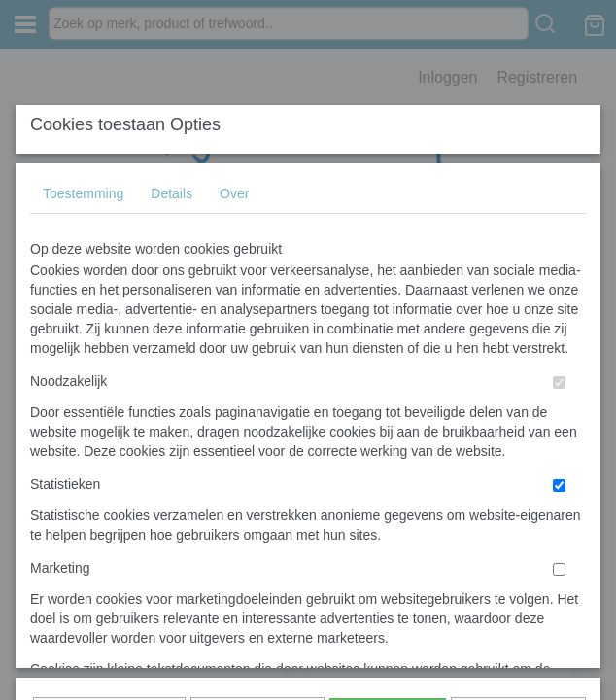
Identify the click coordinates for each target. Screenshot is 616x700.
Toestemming (83, 161)
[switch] (559, 350)
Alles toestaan (388, 419)
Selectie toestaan (257, 419)
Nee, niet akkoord (519, 419)
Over (234, 161)
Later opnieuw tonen (109, 419)
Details (171, 161)
